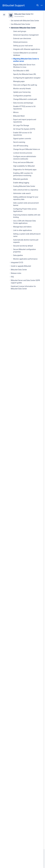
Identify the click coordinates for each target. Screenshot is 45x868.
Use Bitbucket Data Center (20, 24)
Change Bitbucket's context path (25, 99)
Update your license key (22, 92)
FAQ (12, 277)
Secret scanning (19, 142)
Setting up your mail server (23, 46)
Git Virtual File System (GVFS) (24, 129)
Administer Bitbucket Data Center (23, 28)
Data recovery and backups (23, 103)
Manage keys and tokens (22, 227)
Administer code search (22, 193)
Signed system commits (22, 139)
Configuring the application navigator (27, 78)
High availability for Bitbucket (24, 166)
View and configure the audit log (25, 85)
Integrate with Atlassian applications (27, 49)
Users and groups (20, 31)
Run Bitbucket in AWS (21, 71)
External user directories (22, 38)
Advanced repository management (26, 35)
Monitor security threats (22, 89)
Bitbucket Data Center (19, 270)
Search (38, 5)
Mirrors (16, 112)
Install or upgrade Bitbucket (21, 266)
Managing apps (19, 81)
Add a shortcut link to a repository (26, 190)
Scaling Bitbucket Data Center (24, 186)
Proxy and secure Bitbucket (23, 162)
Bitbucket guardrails (21, 179)
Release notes (16, 273)
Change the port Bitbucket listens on (27, 149)
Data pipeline (18, 255)
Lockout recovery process (23, 153)
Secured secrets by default (23, 246)
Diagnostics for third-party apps (25, 170)
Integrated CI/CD (17, 262)
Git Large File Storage (21, 125)
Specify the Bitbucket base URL (25, 74)
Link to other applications (22, 230)
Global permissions (20, 42)
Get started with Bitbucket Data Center (25, 21)
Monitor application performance (25, 259)
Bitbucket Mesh (19, 116)
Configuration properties (22, 96)
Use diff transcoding (21, 146)
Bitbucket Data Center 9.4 (24, 14)
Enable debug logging (21, 183)
